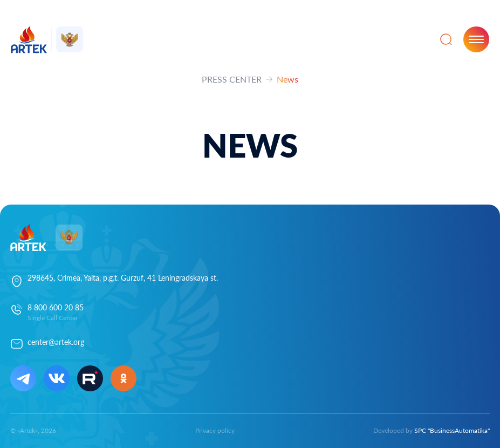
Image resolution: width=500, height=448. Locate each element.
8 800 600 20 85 (56, 307)
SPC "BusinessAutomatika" (452, 430)
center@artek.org (56, 342)
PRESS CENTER (232, 79)
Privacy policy (215, 430)
